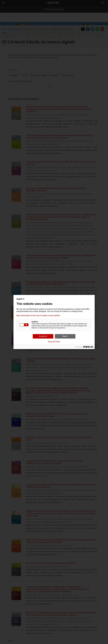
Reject (65, 336)
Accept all (43, 336)
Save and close (54, 342)
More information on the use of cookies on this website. (38, 316)
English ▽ (20, 299)
